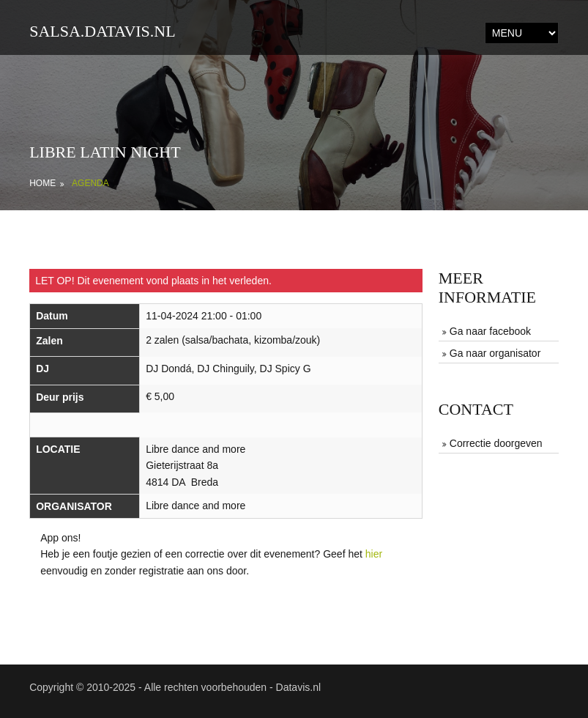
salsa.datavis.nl (103, 31)
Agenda (90, 183)
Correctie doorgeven (496, 443)
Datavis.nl (298, 687)
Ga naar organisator (495, 353)
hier (374, 554)
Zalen (49, 341)
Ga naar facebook (490, 331)
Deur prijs (60, 397)
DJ (42, 369)
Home (42, 183)
